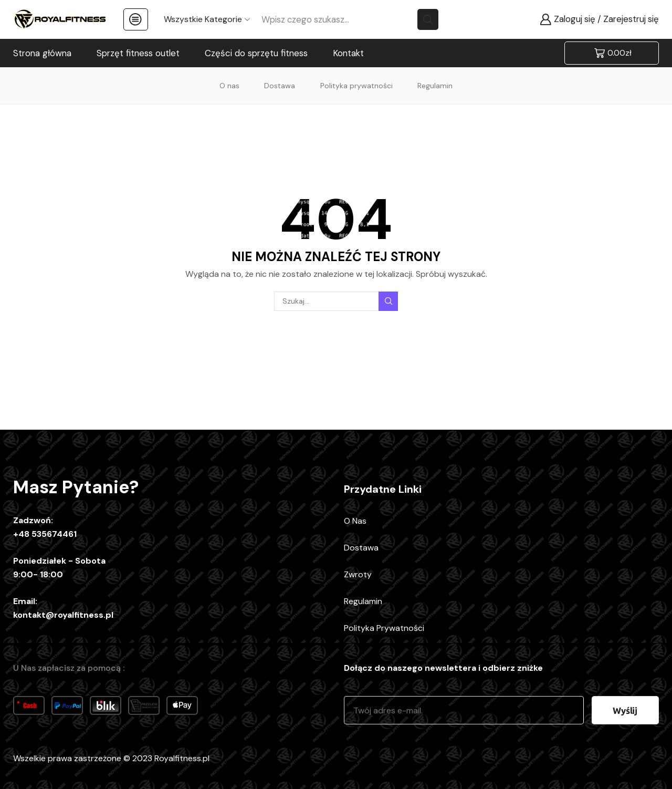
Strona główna (42, 53)
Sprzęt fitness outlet (138, 53)
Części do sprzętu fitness (256, 53)
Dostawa (280, 86)
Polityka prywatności (356, 86)
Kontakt (348, 53)
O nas (229, 86)
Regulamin (435, 86)
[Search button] (428, 19)
